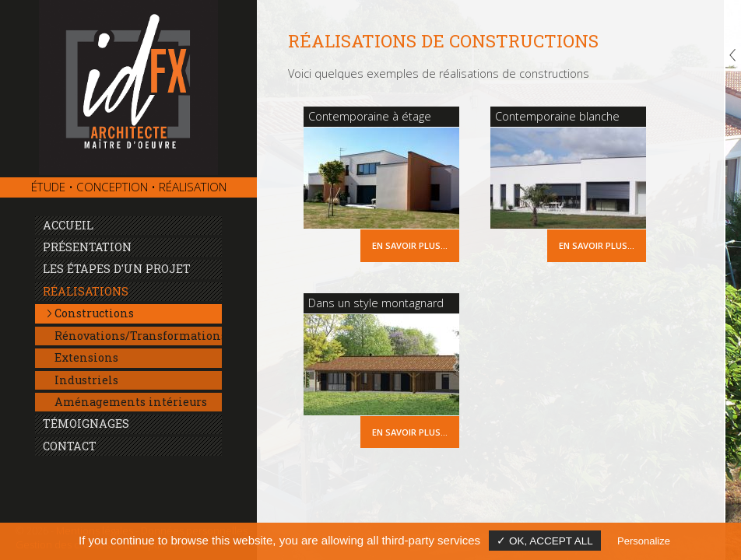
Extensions (86, 357)
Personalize (644, 541)
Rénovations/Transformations (138, 336)
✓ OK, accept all (545, 541)
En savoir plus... (410, 245)
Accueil (68, 225)
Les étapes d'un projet (117, 269)
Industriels (86, 380)
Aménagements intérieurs (131, 402)
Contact (70, 446)
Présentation (87, 247)
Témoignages (86, 423)
